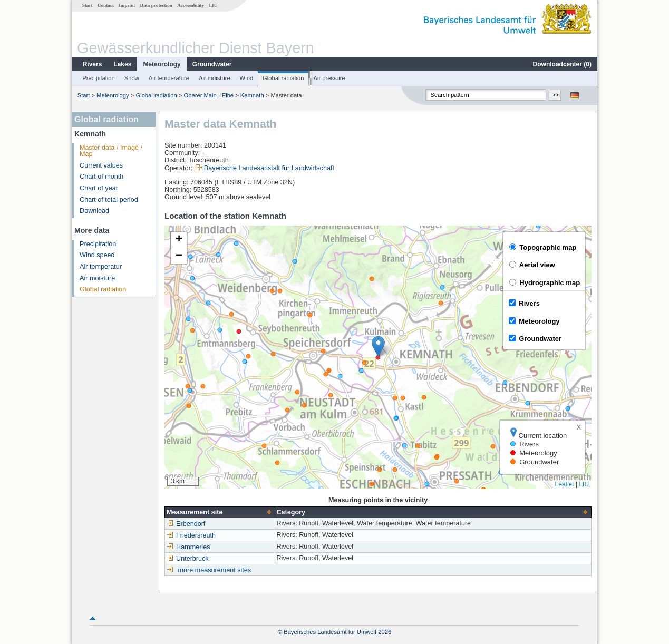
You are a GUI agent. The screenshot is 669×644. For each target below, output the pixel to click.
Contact (106, 5)
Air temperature (169, 78)
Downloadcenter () (562, 64)
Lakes (122, 64)
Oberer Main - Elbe (209, 95)
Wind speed (97, 255)
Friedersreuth (191, 535)
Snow (132, 78)
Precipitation (99, 78)
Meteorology (162, 64)
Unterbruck (188, 559)
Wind (247, 78)
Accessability (191, 5)
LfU (213, 5)
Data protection (156, 5)
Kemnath (252, 95)
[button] (378, 347)
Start (88, 5)
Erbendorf (186, 524)
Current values (101, 165)
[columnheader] (220, 512)
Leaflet (565, 484)
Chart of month (101, 177)
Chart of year (99, 188)
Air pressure (329, 78)
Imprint (127, 5)
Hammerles (188, 547)
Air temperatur (101, 267)
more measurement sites (215, 570)
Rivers (93, 64)
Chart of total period (109, 200)
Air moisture (215, 78)
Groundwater (212, 64)
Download (94, 211)
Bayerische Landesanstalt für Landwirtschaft (269, 168)
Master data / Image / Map (111, 151)
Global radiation (283, 78)
